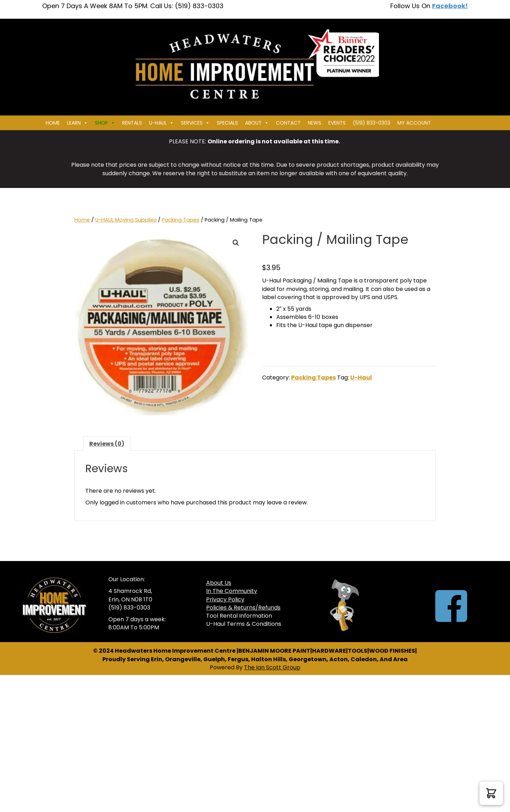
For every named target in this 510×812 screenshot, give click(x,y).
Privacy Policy (225, 599)
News (314, 123)
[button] (236, 243)
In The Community (232, 591)
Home (53, 123)
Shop (105, 123)
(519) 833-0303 (372, 123)
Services (195, 123)
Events (337, 123)
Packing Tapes (181, 220)
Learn (77, 123)
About (257, 123)
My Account (414, 123)
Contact (288, 123)
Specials (227, 123)
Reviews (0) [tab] (107, 444)
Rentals (132, 123)
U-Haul (361, 378)
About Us (219, 583)
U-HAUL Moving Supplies (126, 220)
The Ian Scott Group (272, 667)
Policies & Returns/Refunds (243, 608)
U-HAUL (161, 123)
